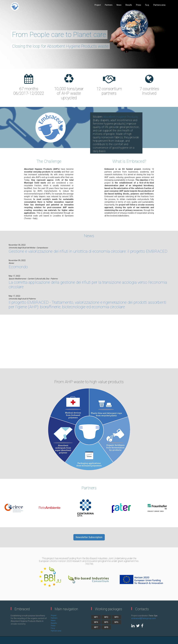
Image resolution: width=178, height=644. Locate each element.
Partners (109, 5)
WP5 (106, 622)
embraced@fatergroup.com (143, 618)
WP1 (96, 617)
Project (98, 5)
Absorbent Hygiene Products (120, 117)
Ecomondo (18, 267)
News (119, 5)
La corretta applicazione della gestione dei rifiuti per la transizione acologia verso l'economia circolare (88, 285)
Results (129, 5)
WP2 (106, 617)
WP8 (106, 627)
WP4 (96, 622)
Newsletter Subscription (89, 537)
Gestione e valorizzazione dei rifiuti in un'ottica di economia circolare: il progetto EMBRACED (88, 251)
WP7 (96, 627)
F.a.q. (147, 5)
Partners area (159, 5)
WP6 (116, 622)
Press (139, 5)
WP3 (116, 617)
